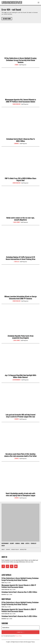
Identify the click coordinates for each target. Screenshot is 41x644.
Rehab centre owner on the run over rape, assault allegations (20, 219)
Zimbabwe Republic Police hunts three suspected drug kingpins (21, 337)
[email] (20, 628)
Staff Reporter (23, 65)
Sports (17, 419)
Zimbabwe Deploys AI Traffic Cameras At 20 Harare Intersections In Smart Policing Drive (21, 258)
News (17, 65)
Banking (17, 144)
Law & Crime (17, 222)
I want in (21, 632)
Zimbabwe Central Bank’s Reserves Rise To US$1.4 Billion (21, 140)
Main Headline (17, 104)
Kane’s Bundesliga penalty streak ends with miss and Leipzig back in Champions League (20, 494)
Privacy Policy (18, 636)
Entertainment (17, 380)
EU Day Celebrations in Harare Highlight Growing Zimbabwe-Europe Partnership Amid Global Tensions (20, 60)
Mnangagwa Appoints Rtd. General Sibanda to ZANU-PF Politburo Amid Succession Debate (21, 101)
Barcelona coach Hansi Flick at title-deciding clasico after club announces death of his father (20, 455)
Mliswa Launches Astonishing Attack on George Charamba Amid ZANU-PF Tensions (21, 297)
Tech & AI (17, 262)
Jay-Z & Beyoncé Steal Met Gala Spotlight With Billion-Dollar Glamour (20, 376)
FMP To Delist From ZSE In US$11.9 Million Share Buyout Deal (20, 179)
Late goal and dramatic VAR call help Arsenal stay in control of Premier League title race (20, 416)
